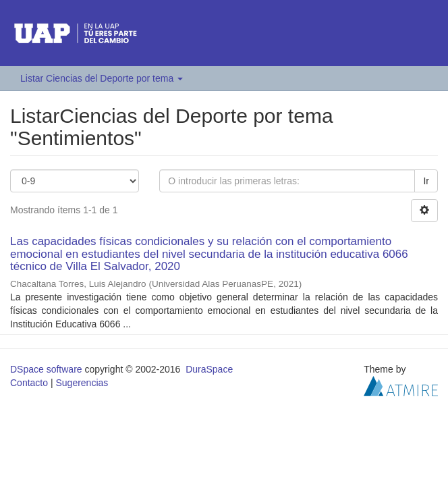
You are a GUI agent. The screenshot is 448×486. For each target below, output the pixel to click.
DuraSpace (209, 369)
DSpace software (46, 369)
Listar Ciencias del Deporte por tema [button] (102, 78)
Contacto (29, 383)
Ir (426, 181)
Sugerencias (82, 383)
